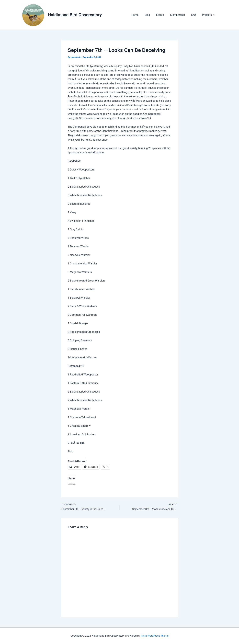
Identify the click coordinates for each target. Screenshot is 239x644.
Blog (152, 15)
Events (164, 15)
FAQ (195, 15)
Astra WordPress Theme (155, 636)
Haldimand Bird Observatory (75, 15)
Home (140, 15)
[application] (214, 15)
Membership (180, 15)
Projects (209, 15)
